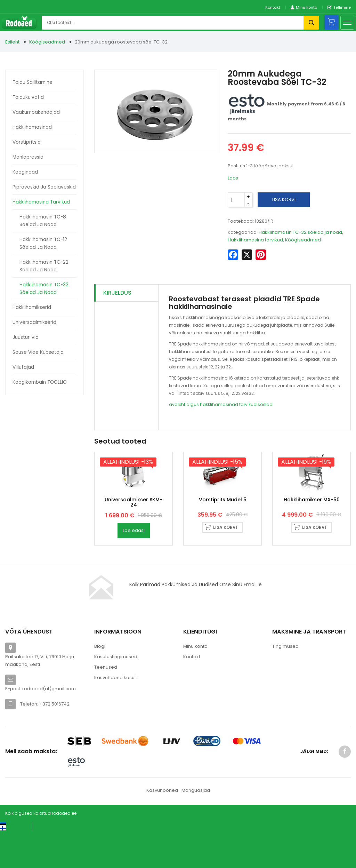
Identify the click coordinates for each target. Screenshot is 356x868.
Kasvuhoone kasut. (116, 714)
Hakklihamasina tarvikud (41, 202)
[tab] (126, 293)
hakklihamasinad (219, 404)
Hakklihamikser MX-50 (312, 536)
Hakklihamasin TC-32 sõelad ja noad (44, 289)
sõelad (265, 404)
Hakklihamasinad (32, 127)
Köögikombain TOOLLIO (40, 382)
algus (193, 404)
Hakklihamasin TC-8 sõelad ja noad (43, 221)
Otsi (311, 23)
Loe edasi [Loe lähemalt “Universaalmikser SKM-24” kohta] (134, 567)
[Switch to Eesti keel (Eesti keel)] (14, 861)
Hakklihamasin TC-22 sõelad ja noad (44, 266)
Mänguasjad (196, 827)
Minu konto (195, 683)
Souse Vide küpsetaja (38, 352)
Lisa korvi (284, 200)
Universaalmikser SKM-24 (133, 538)
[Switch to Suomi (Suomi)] (10, 865)
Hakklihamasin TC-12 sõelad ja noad (43, 243)
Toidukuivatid (28, 97)
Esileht (12, 42)
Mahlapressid (28, 157)
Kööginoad (25, 172)
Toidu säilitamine (33, 82)
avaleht (177, 404)
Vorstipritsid (27, 142)
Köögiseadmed (47, 42)
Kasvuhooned (162, 827)
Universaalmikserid (34, 322)
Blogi (100, 683)
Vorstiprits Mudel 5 (223, 536)
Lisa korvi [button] (225, 563)
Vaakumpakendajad (36, 112)
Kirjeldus (117, 293)
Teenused (106, 704)
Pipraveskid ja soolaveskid (44, 187)
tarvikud (248, 404)
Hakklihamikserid (32, 307)
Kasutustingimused (116, 693)
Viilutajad (23, 367)
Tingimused (285, 683)
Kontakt (273, 7)
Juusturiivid (26, 337)
